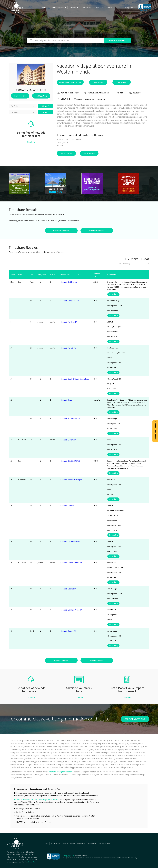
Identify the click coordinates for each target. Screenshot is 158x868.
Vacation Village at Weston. (61, 772)
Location (63, 99)
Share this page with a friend (90, 99)
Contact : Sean (66, 400)
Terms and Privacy (69, 844)
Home (44, 8)
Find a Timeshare (58, 8)
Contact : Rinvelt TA (68, 348)
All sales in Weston (61, 660)
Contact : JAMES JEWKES (70, 461)
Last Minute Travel (105, 844)
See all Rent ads (66, 153)
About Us (99, 8)
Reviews (135, 93)
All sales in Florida (97, 660)
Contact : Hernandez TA (70, 301)
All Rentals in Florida (97, 231)
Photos (119, 93)
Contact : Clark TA (67, 506)
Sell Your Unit (41, 96)
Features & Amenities (96, 93)
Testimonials (92, 844)
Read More (32, 862)
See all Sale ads (89, 153)
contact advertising (135, 719)
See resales (98, 82)
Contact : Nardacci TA (69, 322)
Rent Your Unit (20, 96)
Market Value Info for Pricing (70, 82)
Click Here (31, 142)
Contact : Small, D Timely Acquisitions (75, 379)
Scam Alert (112, 8)
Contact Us (81, 844)
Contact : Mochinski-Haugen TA (73, 480)
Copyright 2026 (69, 856)
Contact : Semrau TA (68, 589)
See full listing (113, 294)
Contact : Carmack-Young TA (71, 610)
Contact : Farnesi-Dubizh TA (71, 563)
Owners (73, 8)
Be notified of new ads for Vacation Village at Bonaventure (37, 799)
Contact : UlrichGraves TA (70, 542)
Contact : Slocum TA (68, 631)
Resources (87, 8)
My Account (130, 8)
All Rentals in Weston (61, 231)
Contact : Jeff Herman (69, 282)
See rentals (122, 82)
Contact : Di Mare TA (68, 440)
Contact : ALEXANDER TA (70, 419)
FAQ (47, 844)
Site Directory (55, 844)
